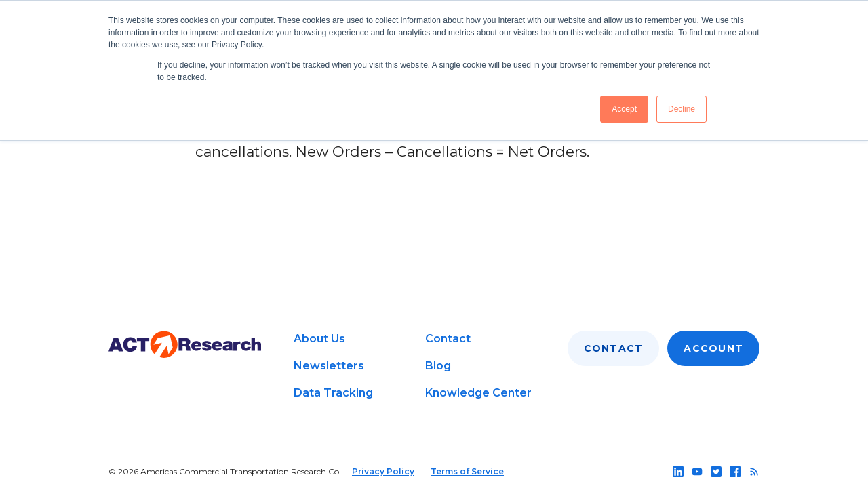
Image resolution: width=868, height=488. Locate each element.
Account (713, 348)
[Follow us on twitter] (716, 472)
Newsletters (329, 366)
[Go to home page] (185, 345)
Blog (438, 366)
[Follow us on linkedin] (678, 472)
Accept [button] (624, 109)
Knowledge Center (478, 393)
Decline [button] (682, 109)
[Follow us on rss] (754, 472)
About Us (319, 339)
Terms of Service (467, 471)
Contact (448, 339)
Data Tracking (333, 393)
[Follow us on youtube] (697, 472)
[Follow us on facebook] (735, 472)
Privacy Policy (383, 471)
